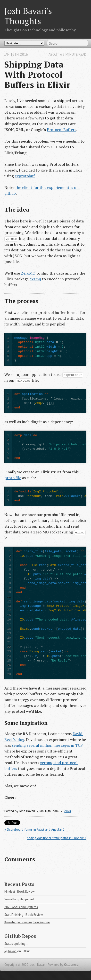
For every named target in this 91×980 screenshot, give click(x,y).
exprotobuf (25, 176)
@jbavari (10, 951)
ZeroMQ (28, 273)
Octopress (71, 965)
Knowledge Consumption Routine (27, 922)
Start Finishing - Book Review (24, 915)
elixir (68, 811)
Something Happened (19, 899)
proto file (13, 478)
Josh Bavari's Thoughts (28, 16)
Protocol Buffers (62, 130)
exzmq (35, 279)
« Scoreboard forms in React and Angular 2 (34, 829)
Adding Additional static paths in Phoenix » (57, 838)
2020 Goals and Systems (21, 907)
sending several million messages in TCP (47, 745)
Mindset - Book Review (19, 892)
